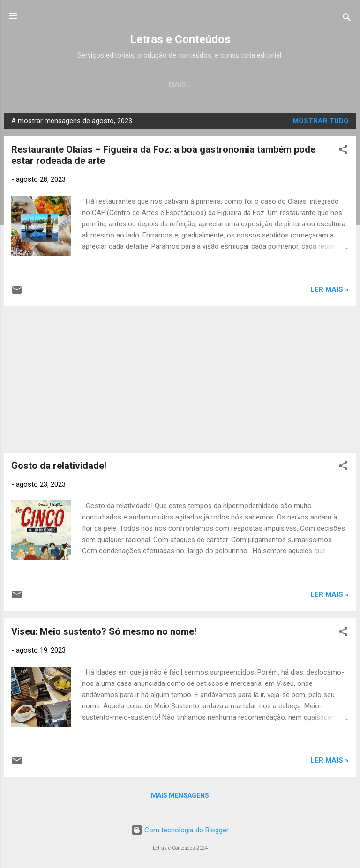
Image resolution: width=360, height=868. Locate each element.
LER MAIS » (330, 291)
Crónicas (184, 84)
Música (233, 84)
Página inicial (46, 84)
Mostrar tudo (321, 123)
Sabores (325, 84)
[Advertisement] (180, 381)
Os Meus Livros (119, 84)
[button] (343, 153)
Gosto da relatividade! (59, 467)
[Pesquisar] (347, 19)
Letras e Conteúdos (180, 39)
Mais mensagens (180, 797)
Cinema (277, 84)
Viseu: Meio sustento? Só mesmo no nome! (104, 633)
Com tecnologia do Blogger (180, 832)
